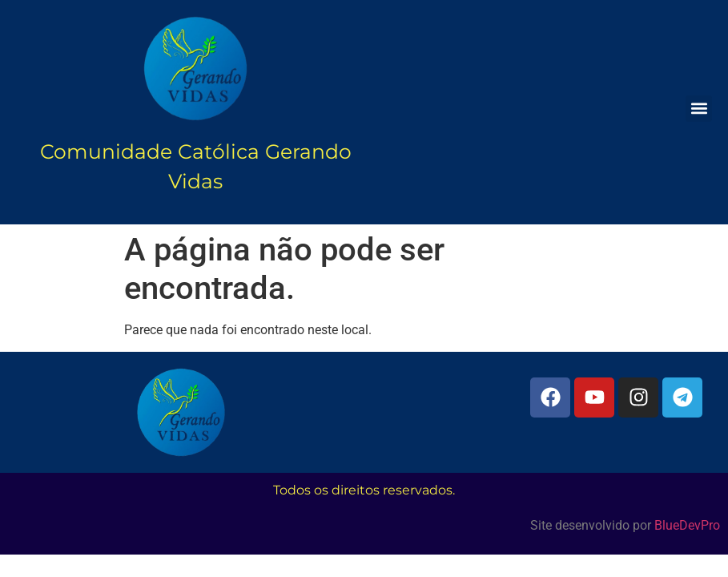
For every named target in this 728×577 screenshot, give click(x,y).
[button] (699, 109)
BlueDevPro (687, 525)
